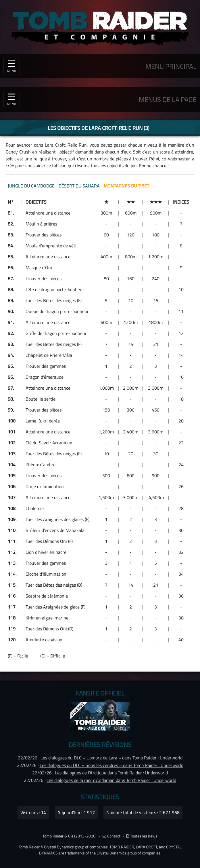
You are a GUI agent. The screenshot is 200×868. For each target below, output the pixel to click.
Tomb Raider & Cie (58, 836)
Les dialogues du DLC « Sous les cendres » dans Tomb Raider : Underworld (111, 765)
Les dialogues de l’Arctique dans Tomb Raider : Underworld (111, 773)
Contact (111, 836)
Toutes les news (142, 836)
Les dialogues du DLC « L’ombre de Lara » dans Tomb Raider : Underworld (111, 758)
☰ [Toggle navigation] (12, 98)
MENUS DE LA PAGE (168, 99)
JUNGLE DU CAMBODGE (31, 186)
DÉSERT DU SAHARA (79, 186)
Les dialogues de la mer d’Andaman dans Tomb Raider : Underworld (111, 780)
